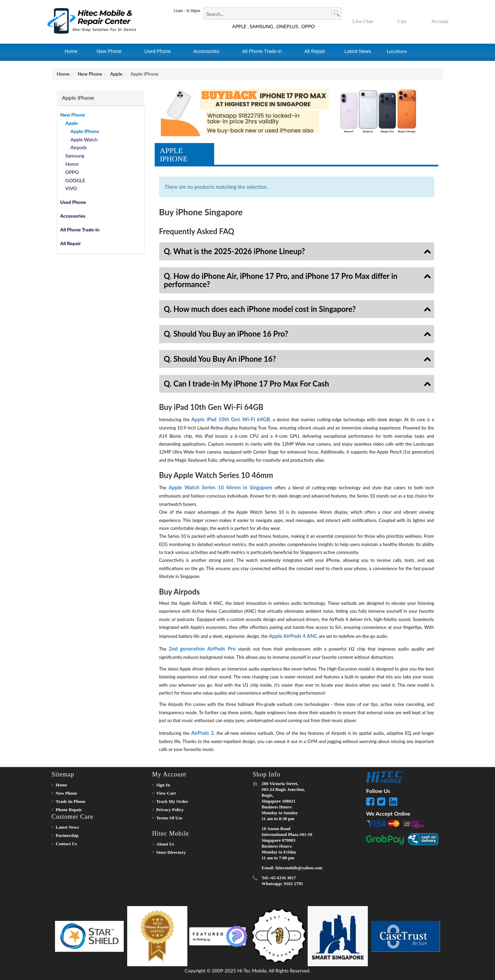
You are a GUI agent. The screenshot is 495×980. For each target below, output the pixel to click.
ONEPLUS (287, 26)
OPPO (308, 26)
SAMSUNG (261, 26)
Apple (116, 74)
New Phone (90, 74)
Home (63, 74)
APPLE (239, 26)
